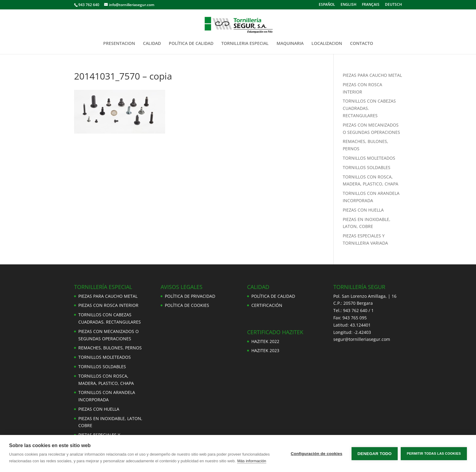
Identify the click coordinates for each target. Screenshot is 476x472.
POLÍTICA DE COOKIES (187, 305)
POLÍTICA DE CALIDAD (191, 44)
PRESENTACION (119, 44)
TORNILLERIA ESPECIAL (245, 44)
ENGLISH (348, 5)
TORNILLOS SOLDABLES (367, 167)
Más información (252, 461)
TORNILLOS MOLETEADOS (369, 158)
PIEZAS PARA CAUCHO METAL (372, 75)
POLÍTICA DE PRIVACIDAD (190, 296)
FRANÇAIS (371, 5)
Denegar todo (375, 454)
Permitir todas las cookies (434, 453)
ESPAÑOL (327, 5)
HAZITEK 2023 (265, 350)
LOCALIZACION (327, 44)
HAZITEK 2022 (265, 341)
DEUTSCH (393, 5)
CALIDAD (152, 44)
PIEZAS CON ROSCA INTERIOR (108, 305)
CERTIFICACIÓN (267, 305)
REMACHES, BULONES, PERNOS (110, 348)
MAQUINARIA (290, 44)
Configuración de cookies (317, 454)
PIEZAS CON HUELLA (363, 210)
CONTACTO (362, 44)
